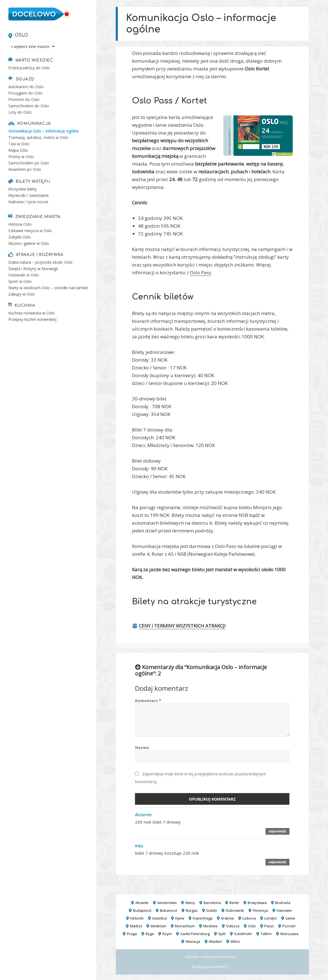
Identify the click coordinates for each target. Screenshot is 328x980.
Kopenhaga (203, 918)
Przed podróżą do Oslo (29, 68)
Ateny (190, 903)
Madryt (136, 926)
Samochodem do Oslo (29, 106)
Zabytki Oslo (20, 237)
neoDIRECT (220, 967)
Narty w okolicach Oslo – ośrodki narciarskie (48, 288)
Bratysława (257, 903)
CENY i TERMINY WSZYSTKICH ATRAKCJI (182, 626)
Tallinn (266, 934)
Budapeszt (142, 910)
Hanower (284, 910)
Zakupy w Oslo (22, 294)
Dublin (212, 910)
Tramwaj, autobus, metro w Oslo (38, 137)
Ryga (150, 934)
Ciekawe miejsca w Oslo (30, 231)
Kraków (227, 918)
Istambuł (159, 918)
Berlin (234, 903)
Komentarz (148, 701)
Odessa (233, 926)
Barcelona (212, 903)
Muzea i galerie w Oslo (29, 243)
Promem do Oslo (24, 99)
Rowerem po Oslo (25, 169)
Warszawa (289, 934)
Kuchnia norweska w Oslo (32, 313)
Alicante (142, 903)
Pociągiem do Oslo (25, 93)
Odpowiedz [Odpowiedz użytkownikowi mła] (277, 862)
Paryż (269, 926)
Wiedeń (215, 941)
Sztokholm (243, 934)
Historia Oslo (20, 224)
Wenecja (193, 941)
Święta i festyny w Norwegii (33, 269)
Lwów (290, 918)
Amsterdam (167, 903)
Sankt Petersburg (195, 934)
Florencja (260, 910)
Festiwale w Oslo (24, 275)
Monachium (185, 926)
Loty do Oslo (20, 112)
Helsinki (137, 918)
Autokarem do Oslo (26, 87)
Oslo (22, 35)
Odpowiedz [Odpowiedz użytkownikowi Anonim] (277, 831)
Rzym (167, 934)
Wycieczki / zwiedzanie (29, 195)
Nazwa (142, 747)
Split (222, 934)
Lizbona (249, 918)
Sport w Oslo (20, 281)
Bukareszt (169, 910)
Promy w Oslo (21, 157)
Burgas (192, 910)
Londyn (271, 918)
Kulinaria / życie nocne (28, 202)
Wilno (235, 941)
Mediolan (158, 926)
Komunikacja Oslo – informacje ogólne (43, 131)
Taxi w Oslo (19, 144)
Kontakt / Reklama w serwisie (211, 957)
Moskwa (210, 926)
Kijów (180, 918)
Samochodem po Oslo (29, 163)
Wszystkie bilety (22, 189)
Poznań (289, 926)
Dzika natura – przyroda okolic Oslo (40, 262)
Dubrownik (235, 910)
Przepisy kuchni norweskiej (32, 319)
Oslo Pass (201, 272)
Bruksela (283, 903)
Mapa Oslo (18, 150)
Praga (132, 934)
